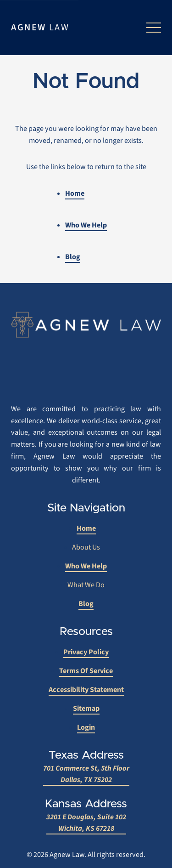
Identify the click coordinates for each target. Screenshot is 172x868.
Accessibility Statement (86, 690)
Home (75, 193)
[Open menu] (154, 28)
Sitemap (86, 709)
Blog (73, 257)
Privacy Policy (86, 652)
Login (86, 727)
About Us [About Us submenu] (86, 547)
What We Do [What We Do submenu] (86, 585)
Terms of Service (86, 671)
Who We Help (86, 225)
